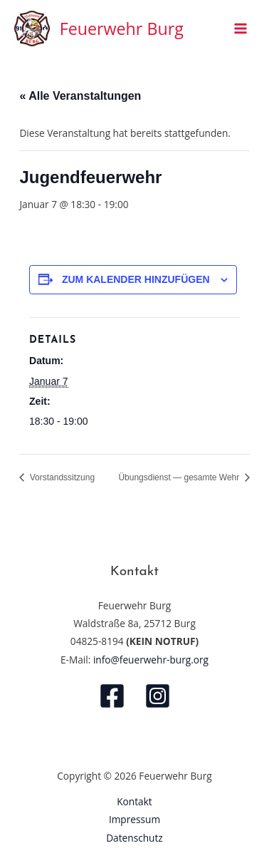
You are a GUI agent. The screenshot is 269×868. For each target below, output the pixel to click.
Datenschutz (134, 838)
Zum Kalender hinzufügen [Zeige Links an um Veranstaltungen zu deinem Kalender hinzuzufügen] (136, 279)
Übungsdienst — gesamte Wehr (180, 477)
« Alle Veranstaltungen (80, 96)
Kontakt (134, 801)
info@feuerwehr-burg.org (151, 660)
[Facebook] (112, 696)
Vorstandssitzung (61, 477)
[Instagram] (158, 696)
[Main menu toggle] (241, 29)
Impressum (134, 819)
